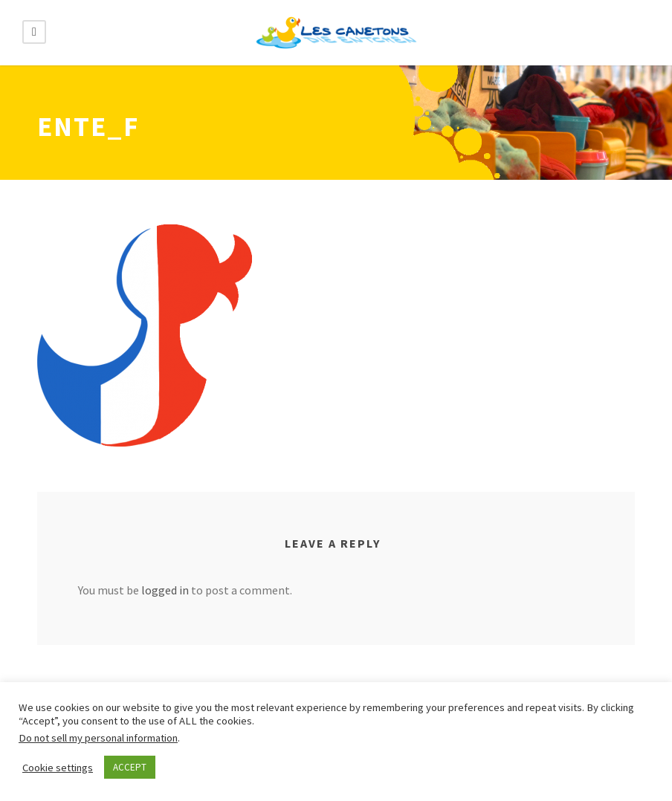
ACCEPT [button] (130, 767)
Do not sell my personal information (98, 738)
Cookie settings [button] (58, 768)
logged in (165, 590)
